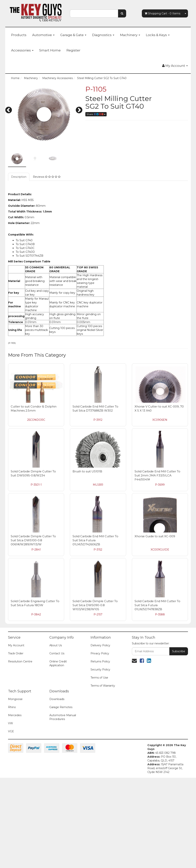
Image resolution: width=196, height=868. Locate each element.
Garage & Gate (73, 35)
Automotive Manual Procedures (63, 717)
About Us (56, 645)
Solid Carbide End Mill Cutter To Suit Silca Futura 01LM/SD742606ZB (95, 540)
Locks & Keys (158, 35)
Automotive (43, 35)
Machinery (130, 35)
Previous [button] (9, 110)
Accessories (22, 50)
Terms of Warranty (103, 686)
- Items (163, 13)
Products (19, 35)
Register (73, 50)
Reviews (47, 177)
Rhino (12, 707)
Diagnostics (103, 35)
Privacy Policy (100, 653)
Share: (96, 114)
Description (19, 177)
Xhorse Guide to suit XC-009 (155, 536)
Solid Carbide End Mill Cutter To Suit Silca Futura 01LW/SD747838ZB (157, 605)
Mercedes (15, 715)
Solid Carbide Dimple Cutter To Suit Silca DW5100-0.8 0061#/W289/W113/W (33, 540)
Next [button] (79, 110)
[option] (44, 114)
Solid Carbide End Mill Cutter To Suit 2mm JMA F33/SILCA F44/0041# (157, 475)
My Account (16, 645)
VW (11, 723)
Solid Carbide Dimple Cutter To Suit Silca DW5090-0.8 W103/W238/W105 (95, 605)
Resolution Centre (20, 661)
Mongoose (15, 699)
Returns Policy (100, 661)
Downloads (57, 699)
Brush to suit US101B (87, 471)
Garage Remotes (61, 707)
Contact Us (57, 653)
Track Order (16, 653)
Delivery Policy (100, 645)
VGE (11, 731)
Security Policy (100, 670)
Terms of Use (99, 678)
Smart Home (50, 50)
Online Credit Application (58, 663)
